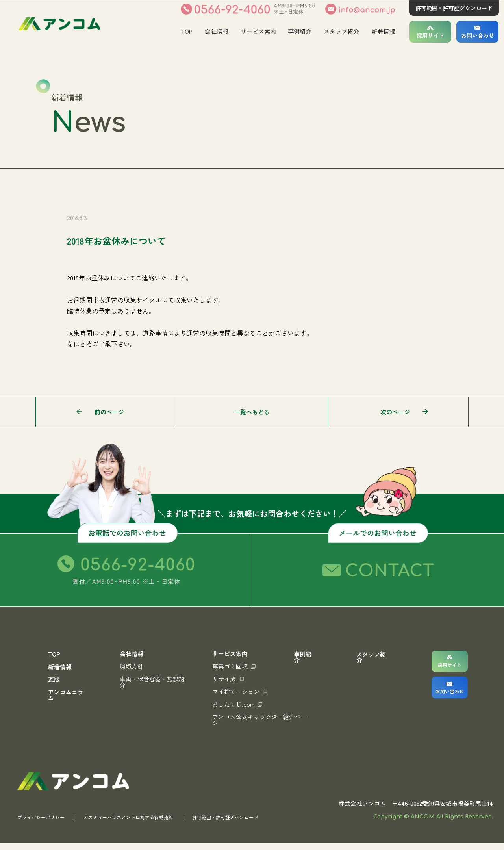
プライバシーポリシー (47, 823)
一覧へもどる (252, 412)
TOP (186, 31)
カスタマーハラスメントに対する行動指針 (151, 823)
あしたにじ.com (233, 704)
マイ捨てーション (235, 691)
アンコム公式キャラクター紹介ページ (252, 720)
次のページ (395, 412)
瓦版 (54, 679)
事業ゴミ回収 (230, 666)
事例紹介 (300, 31)
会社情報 (216, 31)
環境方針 (130, 666)
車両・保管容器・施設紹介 (151, 682)
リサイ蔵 (224, 679)
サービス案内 (258, 31)
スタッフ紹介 (341, 31)
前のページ (109, 412)
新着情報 (383, 31)
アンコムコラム (66, 695)
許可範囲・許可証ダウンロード (454, 8)
